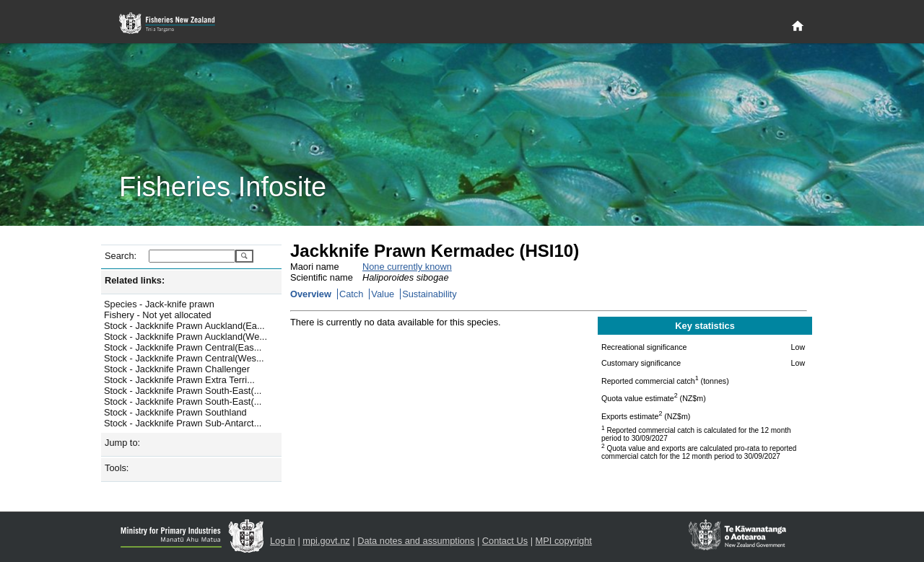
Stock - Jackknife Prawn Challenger (177, 369)
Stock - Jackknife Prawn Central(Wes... (184, 358)
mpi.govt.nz (326, 541)
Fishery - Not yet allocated (158, 315)
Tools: (117, 468)
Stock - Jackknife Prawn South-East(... (183, 391)
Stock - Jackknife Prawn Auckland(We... (186, 337)
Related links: (135, 280)
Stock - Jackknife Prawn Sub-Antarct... (183, 423)
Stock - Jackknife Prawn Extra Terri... (179, 380)
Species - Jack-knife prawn (159, 304)
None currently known (407, 267)
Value (383, 294)
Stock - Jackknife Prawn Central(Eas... (183, 347)
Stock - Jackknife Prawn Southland (175, 412)
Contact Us (505, 541)
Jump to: (122, 443)
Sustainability (429, 294)
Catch (351, 294)
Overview (311, 294)
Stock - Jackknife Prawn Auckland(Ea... (184, 326)
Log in (283, 541)
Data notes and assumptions (416, 541)
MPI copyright (564, 541)
